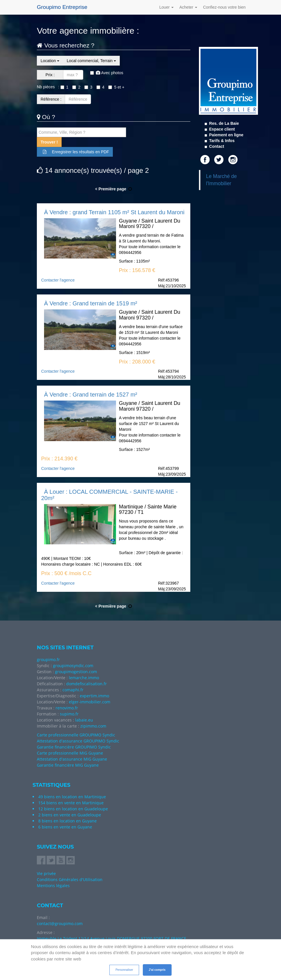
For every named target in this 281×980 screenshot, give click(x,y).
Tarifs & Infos (221, 141)
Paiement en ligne (226, 135)
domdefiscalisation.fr (87, 684)
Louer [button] (166, 7)
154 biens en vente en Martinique (71, 803)
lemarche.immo (84, 678)
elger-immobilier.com (90, 702)
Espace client (221, 129)
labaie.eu (84, 720)
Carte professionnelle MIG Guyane (70, 753)
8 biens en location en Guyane (68, 821)
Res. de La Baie (223, 123)
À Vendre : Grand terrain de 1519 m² (91, 303)
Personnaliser (124, 970)
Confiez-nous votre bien (224, 7)
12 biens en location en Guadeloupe (73, 809)
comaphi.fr (73, 690)
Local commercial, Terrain (91, 61)
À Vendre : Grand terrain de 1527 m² (91, 395)
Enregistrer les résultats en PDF (75, 152)
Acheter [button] (188, 7)
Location (50, 61)
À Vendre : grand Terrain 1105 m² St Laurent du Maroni (114, 212)
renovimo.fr (67, 708)
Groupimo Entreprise (62, 7)
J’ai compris (157, 970)
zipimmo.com (93, 726)
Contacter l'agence (58, 280)
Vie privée (46, 873)
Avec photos (107, 73)
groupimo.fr (48, 660)
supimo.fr (69, 714)
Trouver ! (49, 142)
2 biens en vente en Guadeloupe (70, 815)
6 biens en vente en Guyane (65, 827)
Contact (216, 146)
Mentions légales (53, 886)
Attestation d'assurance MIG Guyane (72, 759)
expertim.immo (94, 696)
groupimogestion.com (76, 672)
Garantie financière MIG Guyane (68, 765)
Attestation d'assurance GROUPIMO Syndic (78, 741)
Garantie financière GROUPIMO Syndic (74, 747)
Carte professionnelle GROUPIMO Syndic (76, 735)
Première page (111, 189)
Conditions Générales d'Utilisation (70, 879)
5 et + (116, 87)
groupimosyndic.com (73, 666)
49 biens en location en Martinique (72, 797)
